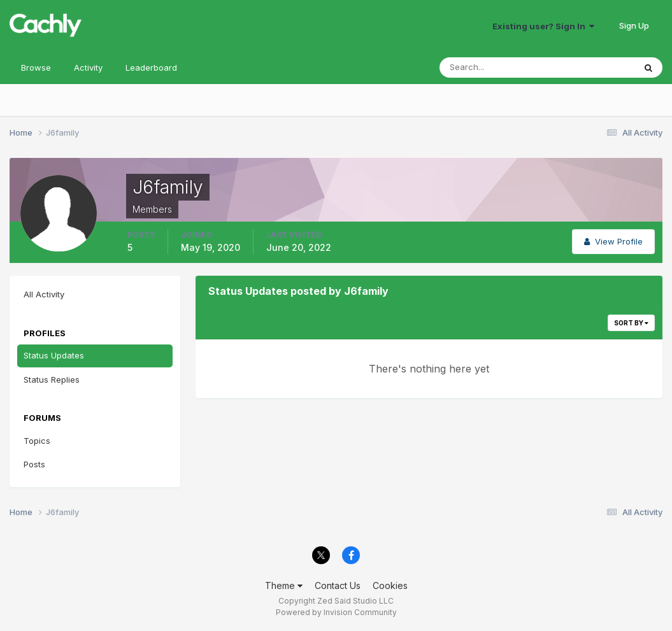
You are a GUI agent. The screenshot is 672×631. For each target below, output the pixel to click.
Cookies (390, 585)
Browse (36, 67)
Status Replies (52, 379)
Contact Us (338, 585)
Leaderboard (151, 67)
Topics (37, 441)
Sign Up (634, 25)
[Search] (496, 67)
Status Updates (54, 355)
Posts (34, 464)
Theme (284, 585)
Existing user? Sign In (543, 26)
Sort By (631, 323)
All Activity (44, 294)
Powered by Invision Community (336, 612)
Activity (88, 67)
